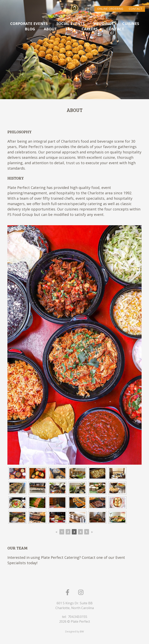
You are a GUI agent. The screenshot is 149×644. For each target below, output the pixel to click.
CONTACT (115, 29)
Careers (90, 29)
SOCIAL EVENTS (70, 24)
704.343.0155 (78, 617)
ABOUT (50, 29)
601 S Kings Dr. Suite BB (75, 603)
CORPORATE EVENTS (29, 24)
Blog (30, 29)
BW (82, 632)
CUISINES (131, 24)
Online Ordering (110, 9)
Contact (135, 9)
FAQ (69, 29)
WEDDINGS (103, 24)
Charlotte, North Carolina (75, 608)
